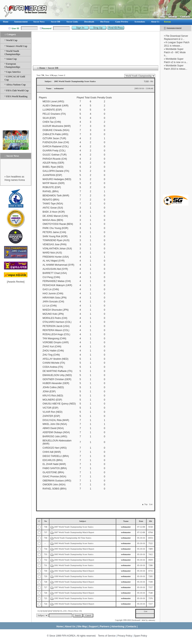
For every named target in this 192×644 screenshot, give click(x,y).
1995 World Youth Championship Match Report (74, 604)
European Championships (12, 65)
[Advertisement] (176, 133)
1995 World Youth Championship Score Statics (74, 598)
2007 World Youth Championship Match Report (74, 532)
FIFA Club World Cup (17, 91)
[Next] (70, 611)
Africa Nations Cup (16, 85)
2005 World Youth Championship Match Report (74, 549)
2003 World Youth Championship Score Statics (74, 554)
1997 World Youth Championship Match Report (74, 593)
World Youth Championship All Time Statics (73, 538)
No (46, 521)
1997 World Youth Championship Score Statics (74, 587)
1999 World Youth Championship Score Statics (74, 576)
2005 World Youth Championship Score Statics (74, 543)
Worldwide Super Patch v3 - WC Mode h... (175, 52)
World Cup (12, 40)
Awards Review (16, 282)
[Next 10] (78, 611)
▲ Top (144, 504)
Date (141, 521)
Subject (83, 521)
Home (42, 68)
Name (126, 521)
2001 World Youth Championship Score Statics (74, 565)
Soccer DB (53, 68)
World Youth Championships (12, 53)
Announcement (174, 28)
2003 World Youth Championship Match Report (74, 560)
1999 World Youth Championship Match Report (74, 582)
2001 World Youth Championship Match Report (74, 571)
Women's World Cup (17, 46)
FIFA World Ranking (17, 96)
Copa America (13, 72)
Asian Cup (11, 59)
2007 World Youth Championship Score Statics (74, 527)
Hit (151, 521)
